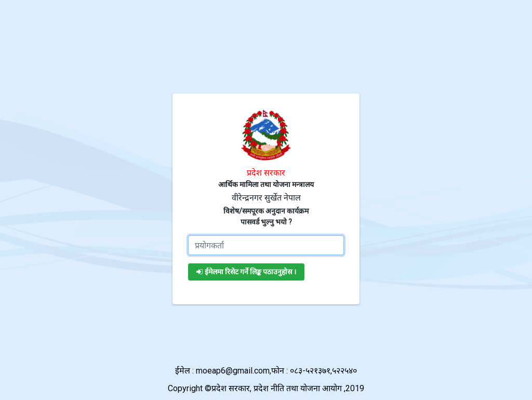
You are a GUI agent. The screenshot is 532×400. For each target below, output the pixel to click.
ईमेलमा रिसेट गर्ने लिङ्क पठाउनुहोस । (246, 272)
